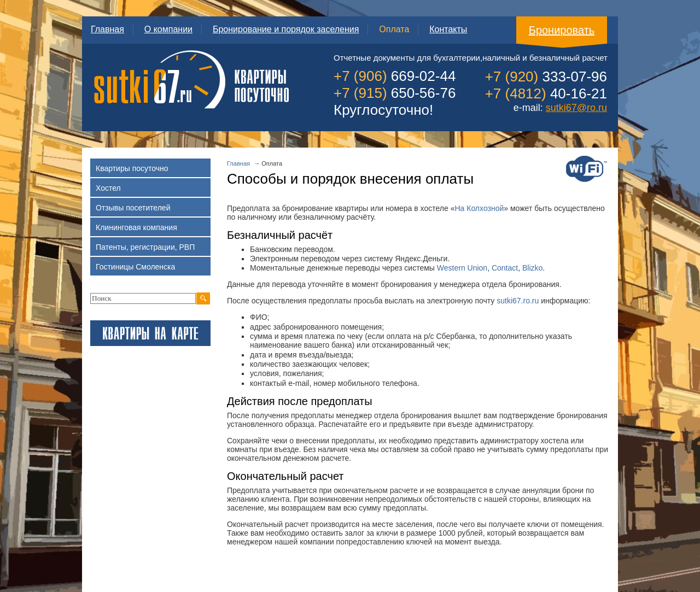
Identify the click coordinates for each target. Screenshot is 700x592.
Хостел (153, 190)
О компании (168, 29)
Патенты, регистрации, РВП (153, 249)
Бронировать (562, 30)
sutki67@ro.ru (576, 108)
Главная (107, 29)
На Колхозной (479, 208)
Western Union (462, 268)
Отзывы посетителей (153, 210)
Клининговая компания (153, 229)
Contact (505, 268)
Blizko (532, 268)
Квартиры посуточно (153, 170)
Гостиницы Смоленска (153, 269)
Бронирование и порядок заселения (286, 29)
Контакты (448, 29)
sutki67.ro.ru (518, 301)
